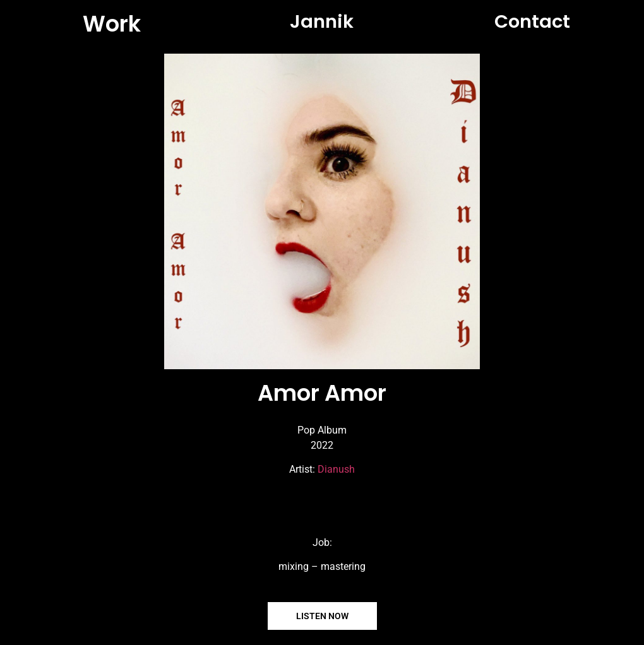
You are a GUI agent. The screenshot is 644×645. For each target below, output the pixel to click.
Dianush (336, 469)
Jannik (322, 21)
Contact (532, 21)
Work (112, 24)
